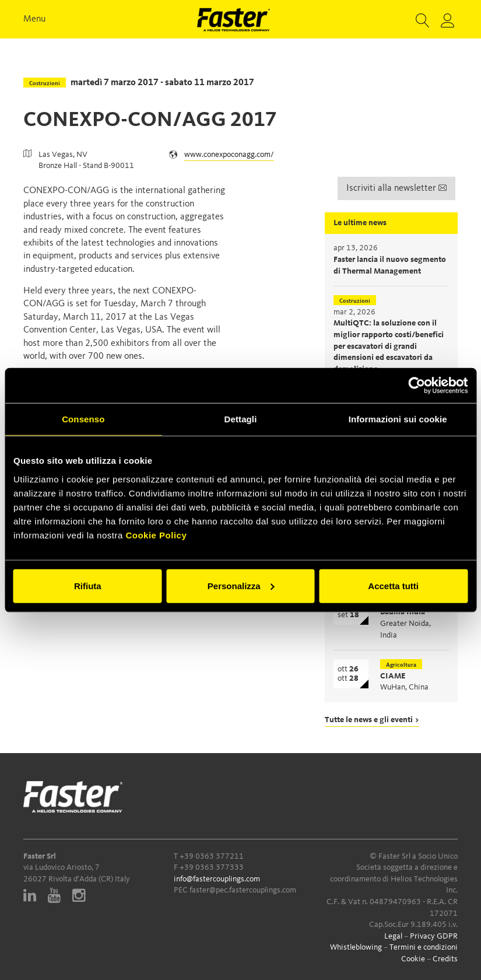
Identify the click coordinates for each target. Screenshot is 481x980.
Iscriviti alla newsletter (396, 188)
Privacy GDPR (434, 936)
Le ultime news (360, 223)
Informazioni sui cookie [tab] (398, 419)
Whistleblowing (356, 947)
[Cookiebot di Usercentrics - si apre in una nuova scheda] (417, 386)
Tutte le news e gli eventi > (372, 720)
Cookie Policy (156, 535)
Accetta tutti (393, 585)
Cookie (413, 959)
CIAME (393, 676)
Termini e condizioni (424, 947)
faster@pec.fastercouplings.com (243, 890)
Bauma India (403, 612)
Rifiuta (88, 585)
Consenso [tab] (83, 419)
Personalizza (241, 585)
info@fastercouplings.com (217, 879)
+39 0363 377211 (212, 856)
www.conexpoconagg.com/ (229, 155)
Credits (445, 959)
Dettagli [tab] (241, 419)
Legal (393, 936)
